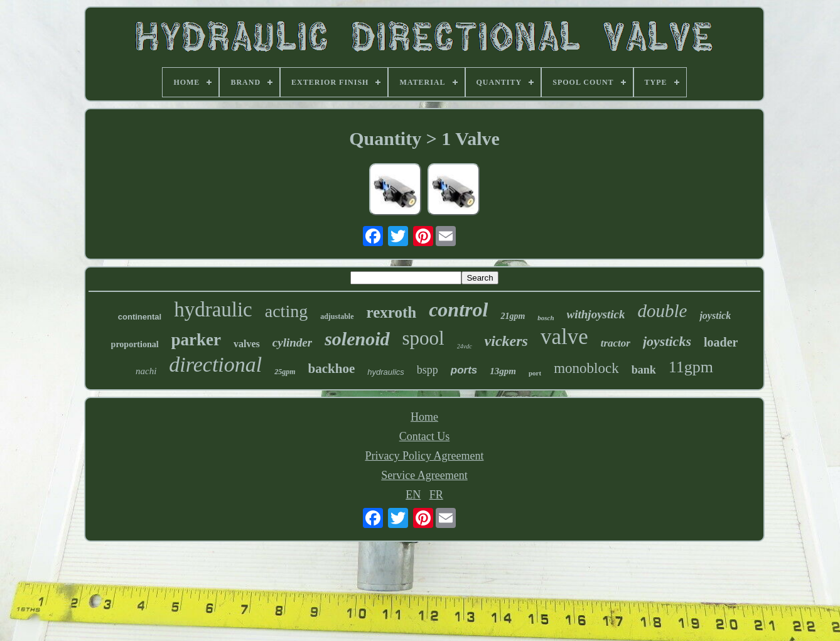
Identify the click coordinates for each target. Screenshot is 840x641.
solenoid (357, 339)
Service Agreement (424, 475)
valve (564, 337)
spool (423, 338)
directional (215, 364)
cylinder (292, 342)
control (458, 310)
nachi (146, 371)
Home (424, 417)
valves (247, 344)
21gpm (513, 316)
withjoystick (596, 314)
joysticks (667, 341)
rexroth (392, 312)
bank (644, 370)
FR (436, 495)
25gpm (285, 372)
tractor (616, 343)
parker (196, 340)
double (662, 311)
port (535, 373)
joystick (715, 315)
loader (721, 342)
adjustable (337, 316)
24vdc (465, 346)
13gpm (503, 371)
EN (413, 495)
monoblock (586, 368)
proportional (135, 344)
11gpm (691, 367)
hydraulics (386, 372)
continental (140, 317)
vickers (506, 341)
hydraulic (213, 310)
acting (286, 311)
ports (464, 370)
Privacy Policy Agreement (425, 456)
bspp (428, 370)
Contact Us (425, 436)
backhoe (332, 369)
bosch (546, 318)
